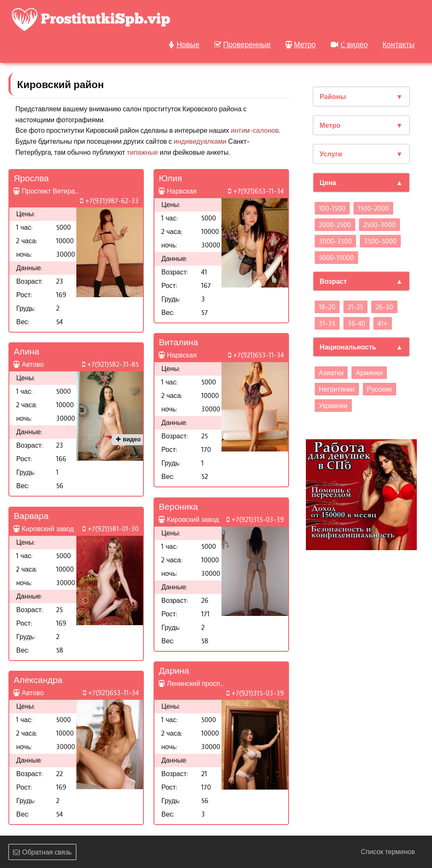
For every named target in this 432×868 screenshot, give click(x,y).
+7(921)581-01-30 (111, 529)
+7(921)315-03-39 (255, 519)
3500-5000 (380, 241)
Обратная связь (42, 852)
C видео (349, 44)
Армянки (369, 373)
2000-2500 (335, 225)
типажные (143, 152)
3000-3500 (335, 241)
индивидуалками (200, 141)
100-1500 (332, 208)
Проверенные (243, 44)
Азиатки (331, 373)
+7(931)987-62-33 (109, 201)
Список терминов (388, 852)
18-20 (327, 307)
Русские (379, 389)
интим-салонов (255, 130)
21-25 (355, 307)
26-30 (384, 307)
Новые (184, 44)
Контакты (399, 44)
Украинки (333, 406)
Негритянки (337, 389)
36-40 (356, 323)
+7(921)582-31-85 (111, 364)
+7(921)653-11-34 (256, 191)
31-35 (327, 323)
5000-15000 (336, 258)
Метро (301, 44)
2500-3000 (379, 225)
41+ (383, 323)
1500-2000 (373, 208)
